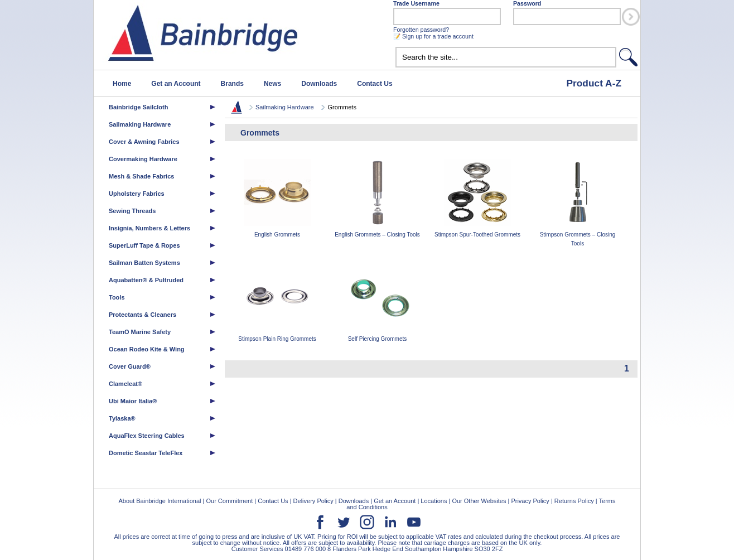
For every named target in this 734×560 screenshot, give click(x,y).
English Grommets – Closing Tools (377, 198)
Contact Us (375, 84)
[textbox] (506, 57)
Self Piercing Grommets (378, 303)
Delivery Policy (313, 501)
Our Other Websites (479, 501)
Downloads (319, 84)
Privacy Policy (530, 501)
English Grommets (277, 198)
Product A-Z (594, 83)
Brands (232, 84)
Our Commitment (229, 501)
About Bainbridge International (160, 501)
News (272, 84)
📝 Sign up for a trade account (433, 36)
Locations (434, 501)
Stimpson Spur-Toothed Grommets (477, 198)
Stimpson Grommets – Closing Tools (578, 203)
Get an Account (176, 84)
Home (122, 84)
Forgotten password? (421, 30)
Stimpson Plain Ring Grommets (277, 303)
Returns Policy (574, 501)
